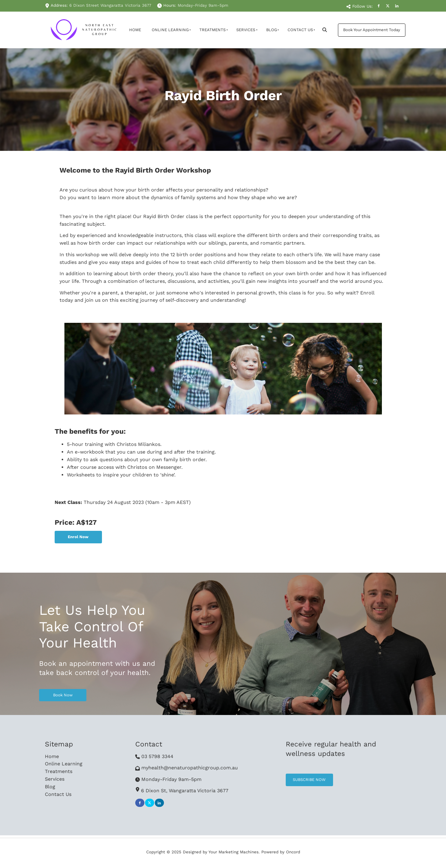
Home (135, 30)
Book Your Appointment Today (366, 27)
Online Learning (170, 30)
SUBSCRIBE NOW (302, 777)
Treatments (212, 30)
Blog (272, 30)
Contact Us (300, 30)
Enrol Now (65, 534)
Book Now (49, 693)
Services (246, 30)
